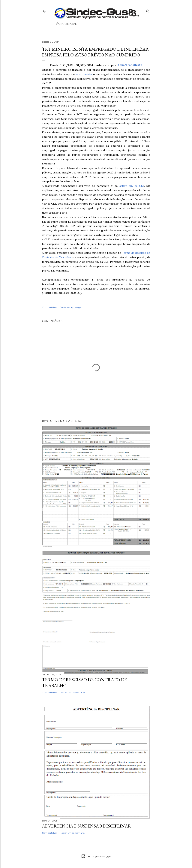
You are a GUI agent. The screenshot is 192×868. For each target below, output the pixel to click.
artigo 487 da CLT (132, 186)
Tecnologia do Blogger (96, 856)
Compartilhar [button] (49, 307)
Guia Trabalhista (130, 65)
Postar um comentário (72, 692)
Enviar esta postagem (72, 307)
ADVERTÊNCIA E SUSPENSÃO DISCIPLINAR (87, 826)
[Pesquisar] (148, 10)
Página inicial (66, 24)
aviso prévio (84, 74)
